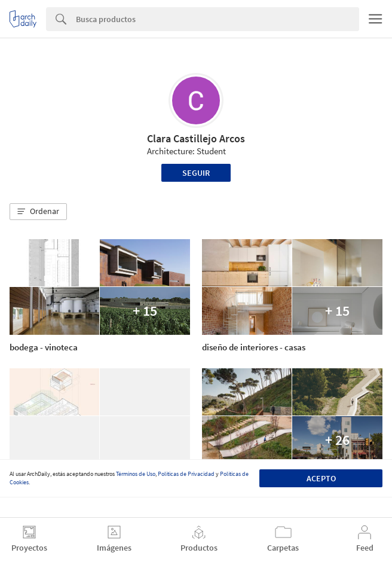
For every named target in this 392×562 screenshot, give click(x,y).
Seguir (196, 173)
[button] (38, 212)
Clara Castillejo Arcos (196, 138)
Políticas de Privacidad (186, 474)
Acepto (321, 478)
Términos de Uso (136, 474)
